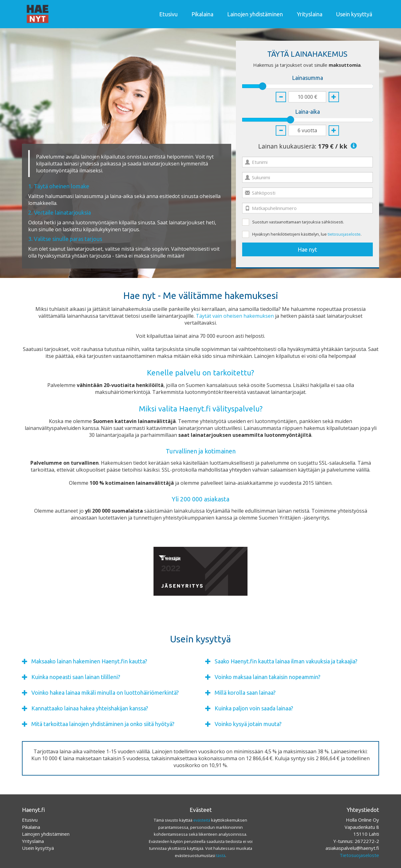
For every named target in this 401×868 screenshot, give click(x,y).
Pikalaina (202, 14)
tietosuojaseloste (344, 234)
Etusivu (168, 14)
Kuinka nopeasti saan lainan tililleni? (76, 677)
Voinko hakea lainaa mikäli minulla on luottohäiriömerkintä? (105, 693)
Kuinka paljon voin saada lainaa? (254, 708)
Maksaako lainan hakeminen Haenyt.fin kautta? (89, 661)
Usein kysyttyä (354, 14)
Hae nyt (307, 249)
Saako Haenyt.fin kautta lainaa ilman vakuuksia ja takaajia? (286, 661)
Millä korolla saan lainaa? (245, 693)
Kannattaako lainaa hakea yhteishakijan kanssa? (90, 708)
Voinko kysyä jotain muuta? (248, 724)
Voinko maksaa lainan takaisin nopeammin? (268, 677)
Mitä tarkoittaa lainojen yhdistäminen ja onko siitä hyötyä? (103, 724)
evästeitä (202, 820)
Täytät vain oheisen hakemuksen (235, 316)
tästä (221, 855)
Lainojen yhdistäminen (255, 14)
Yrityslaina (310, 14)
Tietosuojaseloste (359, 855)
